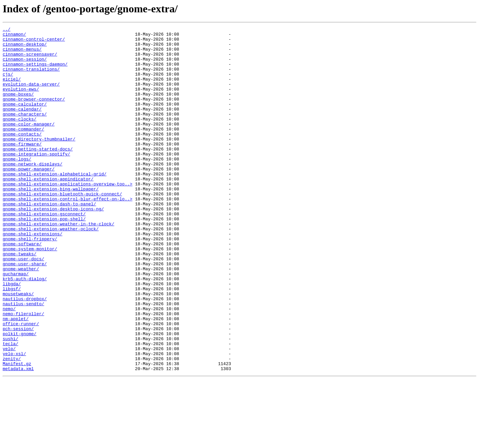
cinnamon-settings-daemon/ (35, 72)
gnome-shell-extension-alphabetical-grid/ (55, 204)
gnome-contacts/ (22, 156)
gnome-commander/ (23, 150)
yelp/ (9, 413)
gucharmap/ (16, 324)
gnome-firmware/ (22, 168)
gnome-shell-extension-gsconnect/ (44, 252)
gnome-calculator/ (25, 120)
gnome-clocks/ (19, 138)
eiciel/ (12, 90)
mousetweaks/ (18, 347)
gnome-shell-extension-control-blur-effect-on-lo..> (68, 234)
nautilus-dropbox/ (25, 353)
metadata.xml (18, 437)
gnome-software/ (22, 288)
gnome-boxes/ (18, 108)
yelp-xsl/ (14, 419)
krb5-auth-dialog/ (25, 330)
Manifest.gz (17, 431)
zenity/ (12, 425)
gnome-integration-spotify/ (36, 180)
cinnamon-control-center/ (34, 42)
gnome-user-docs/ (23, 306)
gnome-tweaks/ (19, 300)
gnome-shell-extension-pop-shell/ (44, 258)
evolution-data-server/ (31, 96)
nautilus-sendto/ (23, 359)
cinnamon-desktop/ (25, 48)
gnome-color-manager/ (29, 144)
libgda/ (12, 336)
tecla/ (10, 407)
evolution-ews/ (21, 102)
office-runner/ (21, 383)
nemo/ (9, 365)
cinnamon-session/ (25, 66)
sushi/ (10, 401)
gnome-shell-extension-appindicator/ (48, 210)
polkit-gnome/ (19, 395)
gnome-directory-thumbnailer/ (39, 162)
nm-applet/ (16, 377)
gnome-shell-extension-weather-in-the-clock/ (58, 264)
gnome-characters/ (25, 132)
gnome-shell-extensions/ (32, 276)
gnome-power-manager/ (29, 198)
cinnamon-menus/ (22, 54)
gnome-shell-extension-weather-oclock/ (51, 270)
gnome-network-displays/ (32, 192)
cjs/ (8, 84)
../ (6, 30)
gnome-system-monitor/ (30, 294)
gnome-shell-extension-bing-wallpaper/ (51, 222)
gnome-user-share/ (25, 312)
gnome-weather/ (21, 318)
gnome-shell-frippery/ (30, 282)
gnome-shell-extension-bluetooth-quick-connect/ (62, 228)
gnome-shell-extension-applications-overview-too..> (68, 216)
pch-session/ (18, 389)
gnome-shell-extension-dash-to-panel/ (49, 240)
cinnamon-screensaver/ (30, 60)
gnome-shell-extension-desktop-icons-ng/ (53, 246)
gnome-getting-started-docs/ (38, 174)
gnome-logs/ (17, 186)
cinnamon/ (14, 36)
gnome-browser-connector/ (34, 114)
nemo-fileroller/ (23, 371)
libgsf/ (12, 341)
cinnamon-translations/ (31, 78)
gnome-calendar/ (22, 126)
